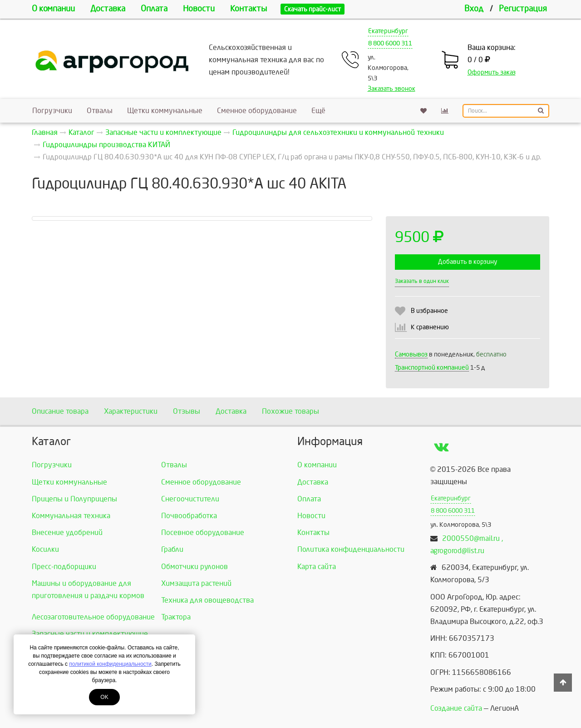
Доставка (108, 9)
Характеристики (131, 411)
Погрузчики (52, 111)
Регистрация (523, 9)
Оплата (154, 9)
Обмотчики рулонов (194, 567)
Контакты (249, 9)
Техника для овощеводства (207, 600)
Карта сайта (317, 567)
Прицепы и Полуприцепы (74, 499)
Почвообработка (189, 516)
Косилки (45, 549)
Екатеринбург (388, 31)
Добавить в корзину (468, 262)
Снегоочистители (190, 499)
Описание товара (60, 411)
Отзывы (187, 411)
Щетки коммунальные (165, 111)
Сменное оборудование (257, 111)
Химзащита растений (196, 583)
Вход (474, 9)
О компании (53, 9)
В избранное (429, 311)
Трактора (176, 617)
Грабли (172, 549)
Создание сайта (456, 708)
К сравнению (430, 327)
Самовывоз (411, 354)
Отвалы (100, 111)
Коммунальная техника (71, 516)
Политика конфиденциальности (351, 549)
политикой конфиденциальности (110, 664)
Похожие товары (290, 411)
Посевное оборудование (203, 532)
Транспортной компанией (432, 368)
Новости (199, 9)
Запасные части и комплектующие (90, 634)
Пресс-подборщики (64, 567)
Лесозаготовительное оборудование (93, 617)
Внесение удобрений (67, 532)
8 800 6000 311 (390, 43)
